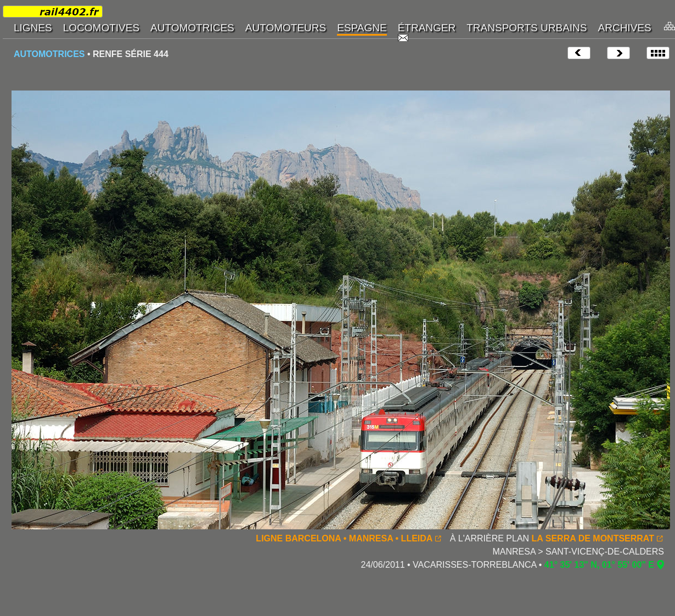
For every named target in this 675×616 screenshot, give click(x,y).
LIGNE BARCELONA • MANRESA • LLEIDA (344, 538)
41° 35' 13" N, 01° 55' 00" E (599, 565)
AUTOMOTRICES (49, 54)
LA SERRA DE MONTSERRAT (593, 538)
